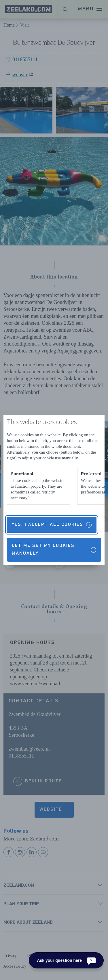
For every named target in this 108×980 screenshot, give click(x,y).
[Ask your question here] (66, 960)
